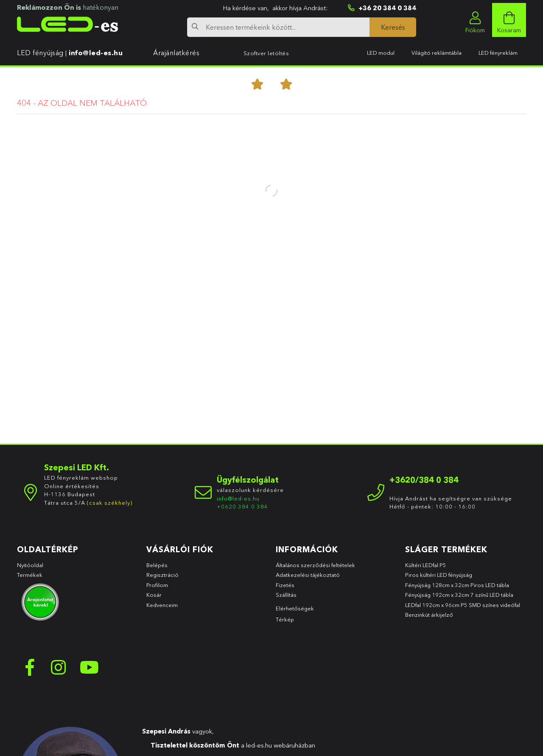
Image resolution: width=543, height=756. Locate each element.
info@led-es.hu (96, 53)
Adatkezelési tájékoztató (308, 575)
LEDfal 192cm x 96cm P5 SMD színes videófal (463, 605)
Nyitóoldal (30, 565)
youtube (89, 667)
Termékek (30, 575)
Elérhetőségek (295, 608)
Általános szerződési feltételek (315, 565)
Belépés (157, 565)
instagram (59, 667)
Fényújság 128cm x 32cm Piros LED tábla (457, 585)
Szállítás (286, 595)
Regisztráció (162, 575)
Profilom (157, 585)
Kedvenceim (162, 605)
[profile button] (475, 20)
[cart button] (509, 20)
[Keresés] (393, 27)
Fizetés (285, 585)
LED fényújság (40, 53)
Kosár (154, 595)
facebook (30, 667)
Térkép (285, 619)
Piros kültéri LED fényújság (439, 575)
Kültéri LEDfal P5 (426, 565)
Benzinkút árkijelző (429, 615)
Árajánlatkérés (176, 53)
